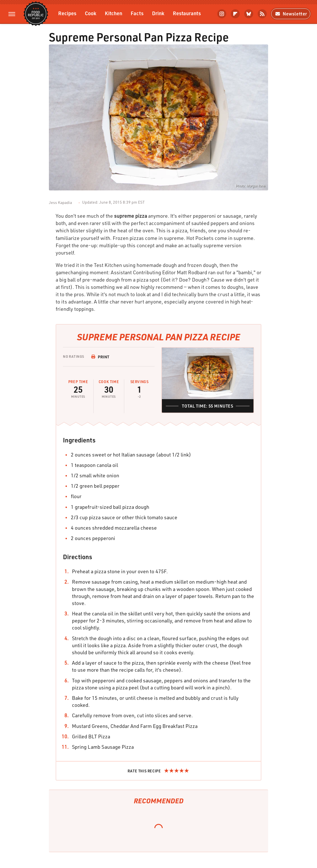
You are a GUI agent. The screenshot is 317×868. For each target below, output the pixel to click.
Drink (158, 13)
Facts (137, 13)
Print (100, 357)
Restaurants (187, 13)
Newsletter (291, 14)
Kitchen (114, 13)
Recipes (67, 13)
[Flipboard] (235, 14)
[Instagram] (222, 14)
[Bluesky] (249, 14)
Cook (91, 13)
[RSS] (262, 14)
